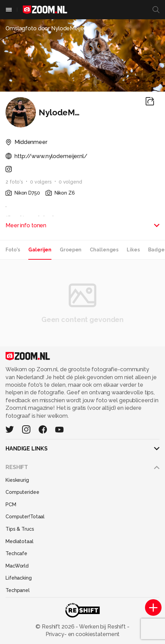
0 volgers (41, 182)
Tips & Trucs (20, 529)
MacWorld (17, 566)
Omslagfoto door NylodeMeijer (46, 28)
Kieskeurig (17, 480)
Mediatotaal (20, 541)
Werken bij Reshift (103, 627)
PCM (11, 505)
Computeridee (22, 492)
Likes (133, 250)
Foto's (13, 250)
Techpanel (18, 590)
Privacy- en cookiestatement (83, 634)
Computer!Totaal (25, 517)
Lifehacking (19, 578)
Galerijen (40, 250)
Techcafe (16, 553)
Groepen (71, 250)
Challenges (104, 250)
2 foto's (14, 182)
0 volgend (70, 182)
